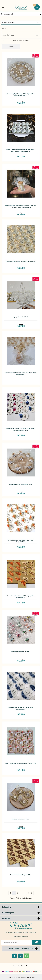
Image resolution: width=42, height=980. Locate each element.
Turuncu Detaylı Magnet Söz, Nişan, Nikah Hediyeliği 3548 (20, 541)
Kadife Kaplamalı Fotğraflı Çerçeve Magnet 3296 (20, 763)
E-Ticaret (15, 977)
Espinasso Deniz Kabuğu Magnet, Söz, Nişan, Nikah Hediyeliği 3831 (20, 374)
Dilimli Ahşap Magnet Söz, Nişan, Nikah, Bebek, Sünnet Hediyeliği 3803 (20, 429)
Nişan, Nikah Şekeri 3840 (20, 317)
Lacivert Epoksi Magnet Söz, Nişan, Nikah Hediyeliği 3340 (20, 708)
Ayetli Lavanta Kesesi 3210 (20, 819)
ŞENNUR (11, 46)
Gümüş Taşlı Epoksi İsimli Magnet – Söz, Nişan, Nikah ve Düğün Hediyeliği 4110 (20, 150)
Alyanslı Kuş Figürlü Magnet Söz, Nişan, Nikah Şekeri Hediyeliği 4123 (20, 95)
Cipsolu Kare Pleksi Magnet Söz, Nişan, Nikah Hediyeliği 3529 (20, 597)
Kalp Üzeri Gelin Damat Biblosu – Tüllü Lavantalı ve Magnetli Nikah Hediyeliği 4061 (20, 206)
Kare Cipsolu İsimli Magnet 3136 (20, 875)
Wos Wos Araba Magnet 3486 (20, 652)
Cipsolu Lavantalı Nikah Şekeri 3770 (20, 484)
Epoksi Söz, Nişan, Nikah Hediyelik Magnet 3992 (20, 261)
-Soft (10, 977)
